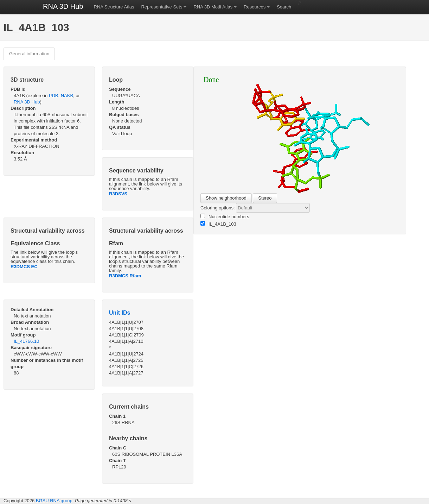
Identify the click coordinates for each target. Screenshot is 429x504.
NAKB (67, 96)
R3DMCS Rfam (125, 276)
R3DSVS (118, 194)
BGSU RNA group (54, 501)
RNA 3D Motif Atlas (213, 7)
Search (284, 7)
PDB (54, 96)
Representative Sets (162, 7)
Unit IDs (120, 313)
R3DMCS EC (24, 267)
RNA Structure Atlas (114, 7)
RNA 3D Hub (63, 6)
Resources (255, 7)
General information (29, 54)
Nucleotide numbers (225, 216)
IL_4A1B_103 (218, 224)
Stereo (265, 198)
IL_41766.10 (26, 341)
